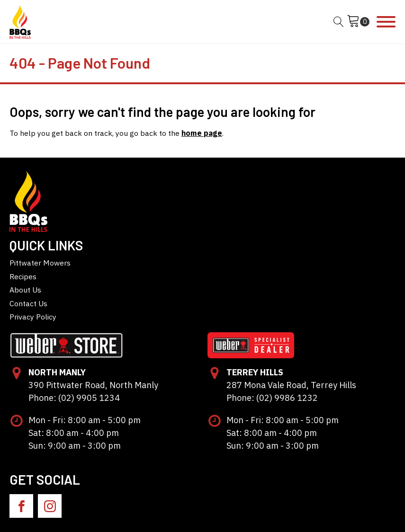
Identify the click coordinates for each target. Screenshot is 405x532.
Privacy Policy (33, 317)
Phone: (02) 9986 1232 (272, 398)
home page (202, 133)
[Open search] (339, 22)
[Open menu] (386, 22)
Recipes (23, 276)
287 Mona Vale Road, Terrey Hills (291, 385)
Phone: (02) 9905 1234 (74, 398)
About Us (25, 290)
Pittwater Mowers (40, 263)
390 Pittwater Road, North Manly (93, 385)
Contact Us (28, 303)
